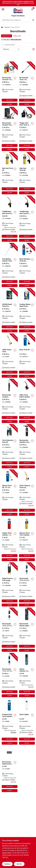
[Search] (33, 20)
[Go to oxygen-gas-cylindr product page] (9, 539)
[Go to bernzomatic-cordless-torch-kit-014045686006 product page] (27, 311)
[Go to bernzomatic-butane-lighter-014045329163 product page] (27, 630)
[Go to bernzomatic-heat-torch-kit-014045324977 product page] (9, 174)
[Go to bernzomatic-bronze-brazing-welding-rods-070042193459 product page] (9, 630)
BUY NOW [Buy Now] (10, 104)
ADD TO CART (10, 100)
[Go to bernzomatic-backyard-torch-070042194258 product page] (9, 265)
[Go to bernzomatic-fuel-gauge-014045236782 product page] (9, 585)
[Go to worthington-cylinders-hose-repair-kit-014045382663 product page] (9, 447)
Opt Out (19, 864)
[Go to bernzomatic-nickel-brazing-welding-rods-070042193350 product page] (27, 585)
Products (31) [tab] (7, 36)
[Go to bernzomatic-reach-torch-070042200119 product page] (27, 129)
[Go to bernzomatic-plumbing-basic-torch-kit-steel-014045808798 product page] (27, 265)
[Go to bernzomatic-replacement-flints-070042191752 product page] (9, 769)
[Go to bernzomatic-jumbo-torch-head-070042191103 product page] (9, 356)
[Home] (2, 27)
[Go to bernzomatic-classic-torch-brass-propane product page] (27, 493)
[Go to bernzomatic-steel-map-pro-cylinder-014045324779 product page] (27, 539)
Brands (7, 27)
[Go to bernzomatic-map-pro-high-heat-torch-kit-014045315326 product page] (27, 174)
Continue (7, 864)
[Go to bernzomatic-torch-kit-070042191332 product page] (9, 311)
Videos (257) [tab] (17, 36)
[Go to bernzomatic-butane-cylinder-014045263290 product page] (27, 675)
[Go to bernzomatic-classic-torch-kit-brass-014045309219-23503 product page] (9, 493)
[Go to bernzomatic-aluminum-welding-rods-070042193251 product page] (9, 675)
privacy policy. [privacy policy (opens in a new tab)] (7, 853)
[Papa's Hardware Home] (18, 11)
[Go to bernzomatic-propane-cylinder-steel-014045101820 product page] (9, 722)
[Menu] (3, 9)
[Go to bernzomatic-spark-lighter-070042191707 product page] (27, 722)
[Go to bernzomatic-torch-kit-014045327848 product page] (9, 84)
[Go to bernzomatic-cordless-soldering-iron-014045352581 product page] (9, 401)
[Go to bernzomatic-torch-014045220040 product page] (27, 84)
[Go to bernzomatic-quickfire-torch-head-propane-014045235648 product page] (27, 447)
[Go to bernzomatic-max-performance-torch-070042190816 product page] (9, 219)
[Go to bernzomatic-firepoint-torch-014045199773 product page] (9, 129)
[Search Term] (18, 20)
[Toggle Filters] (34, 49)
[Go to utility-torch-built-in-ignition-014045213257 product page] (27, 401)
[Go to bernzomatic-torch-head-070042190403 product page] (27, 219)
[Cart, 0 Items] (32, 9)
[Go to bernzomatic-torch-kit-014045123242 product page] (27, 356)
